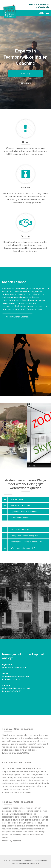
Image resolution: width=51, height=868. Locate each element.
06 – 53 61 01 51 (13, 680)
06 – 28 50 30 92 (13, 691)
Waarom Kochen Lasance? (17, 317)
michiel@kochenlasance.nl (17, 677)
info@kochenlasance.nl (16, 668)
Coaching (26, 74)
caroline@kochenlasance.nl (18, 688)
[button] (26, 499)
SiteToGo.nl (34, 864)
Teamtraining (26, 83)
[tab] (26, 499)
